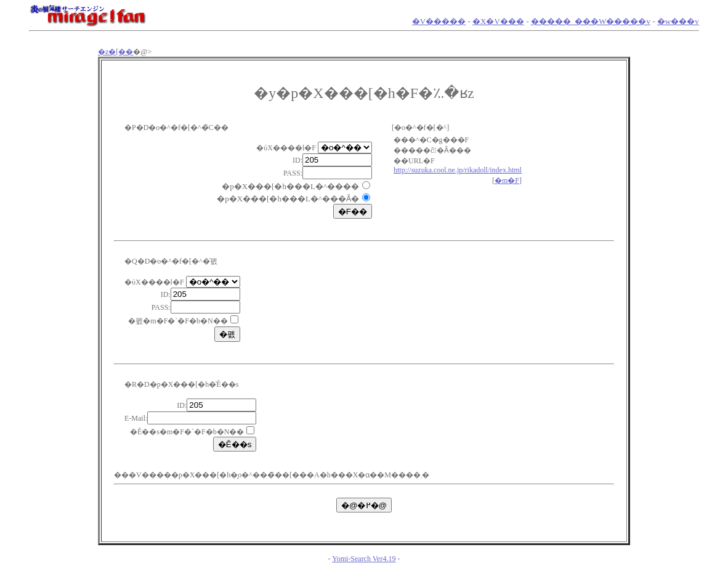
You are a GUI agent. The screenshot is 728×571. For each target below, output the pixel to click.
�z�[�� (115, 52)
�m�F (507, 180)
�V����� (439, 21)
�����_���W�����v (591, 21)
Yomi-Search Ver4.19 (364, 559)
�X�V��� (498, 21)
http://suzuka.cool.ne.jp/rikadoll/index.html (458, 170)
